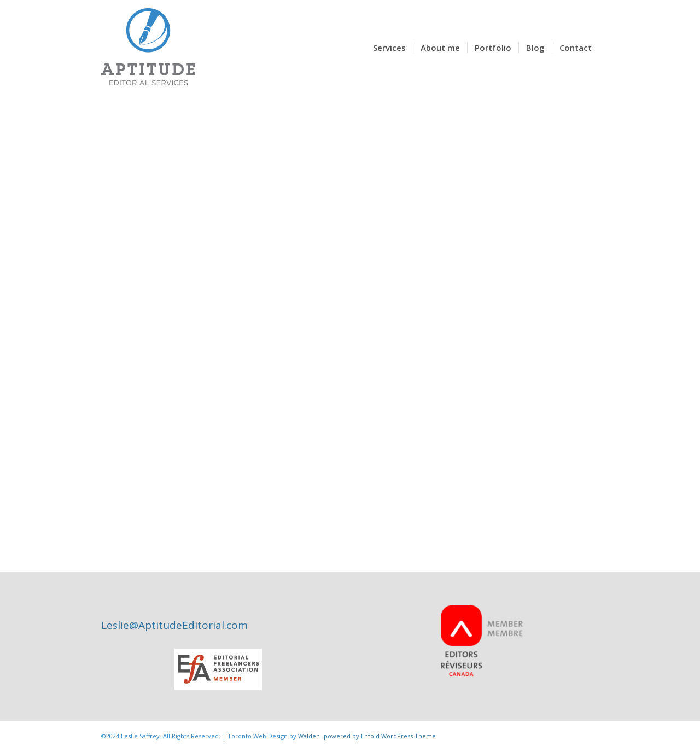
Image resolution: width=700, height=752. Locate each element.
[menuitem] (389, 48)
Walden (309, 736)
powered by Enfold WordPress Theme (380, 736)
